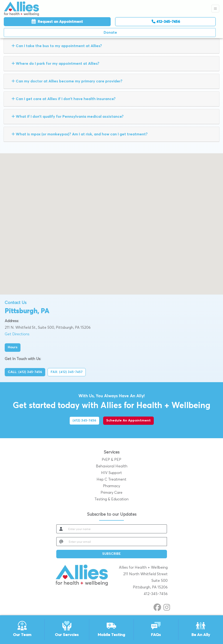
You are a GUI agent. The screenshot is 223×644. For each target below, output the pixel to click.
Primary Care (111, 493)
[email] (116, 542)
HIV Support (111, 473)
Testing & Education (111, 499)
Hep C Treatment (111, 479)
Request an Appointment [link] (57, 22)
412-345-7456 (166, 22)
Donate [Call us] (110, 32)
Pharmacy (111, 486)
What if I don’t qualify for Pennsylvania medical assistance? (68, 116)
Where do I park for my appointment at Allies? (55, 63)
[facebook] (157, 606)
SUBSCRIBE (111, 554)
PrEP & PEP (111, 460)
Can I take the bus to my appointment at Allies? (57, 46)
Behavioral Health (112, 466)
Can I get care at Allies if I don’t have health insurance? (64, 99)
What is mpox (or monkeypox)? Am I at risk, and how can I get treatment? (80, 134)
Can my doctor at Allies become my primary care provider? (67, 81)
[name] (116, 529)
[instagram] (167, 606)
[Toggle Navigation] (215, 9)
